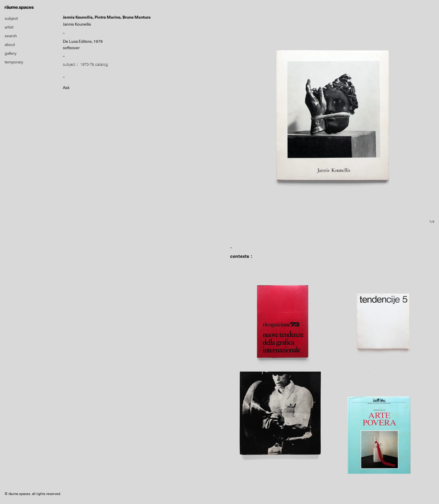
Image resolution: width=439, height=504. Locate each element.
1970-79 (87, 64)
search (11, 36)
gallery (11, 53)
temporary (14, 62)
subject (11, 18)
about (10, 45)
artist (9, 27)
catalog (102, 64)
